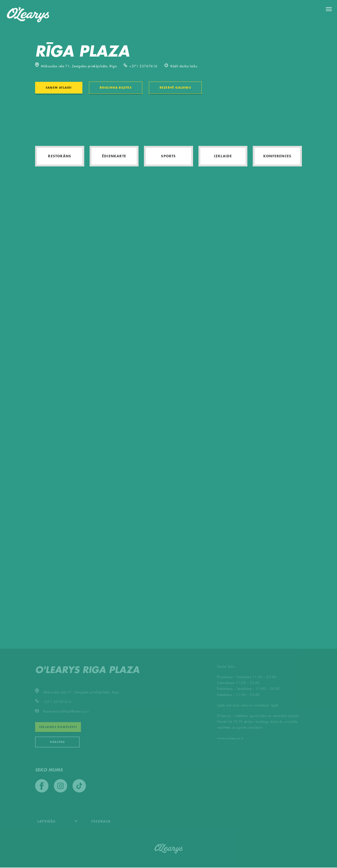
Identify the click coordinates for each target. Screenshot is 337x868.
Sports (168, 156)
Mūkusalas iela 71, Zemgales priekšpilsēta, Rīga (76, 66)
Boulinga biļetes (116, 88)
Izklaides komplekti (58, 728)
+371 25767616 (141, 66)
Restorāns (60, 156)
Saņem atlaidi (59, 88)
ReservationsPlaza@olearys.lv (62, 712)
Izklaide (223, 156)
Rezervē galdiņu (175, 88)
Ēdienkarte (114, 156)
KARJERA (57, 742)
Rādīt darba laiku (181, 66)
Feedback (101, 822)
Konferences (277, 156)
